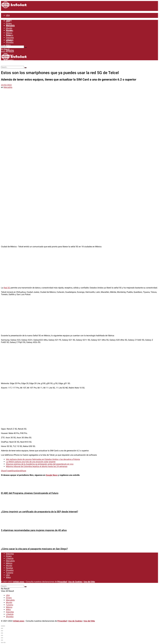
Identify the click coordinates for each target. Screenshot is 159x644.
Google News (52, 475)
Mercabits (10, 26)
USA (8, 15)
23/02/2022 (6, 85)
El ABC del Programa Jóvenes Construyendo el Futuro (30, 493)
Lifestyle (10, 40)
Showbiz (10, 42)
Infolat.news (19, 582)
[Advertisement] (79, 267)
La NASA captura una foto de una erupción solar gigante (31, 462)
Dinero (9, 23)
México (9, 33)
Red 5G (7, 288)
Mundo (9, 28)
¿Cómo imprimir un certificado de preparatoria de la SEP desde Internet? (40, 512)
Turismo (10, 31)
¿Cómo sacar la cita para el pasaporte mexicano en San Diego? (34, 549)
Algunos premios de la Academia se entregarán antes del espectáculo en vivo (40, 464)
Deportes (10, 50)
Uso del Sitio (89, 582)
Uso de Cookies (75, 582)
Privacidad (62, 582)
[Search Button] (25, 47)
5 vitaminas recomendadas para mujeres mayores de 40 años (34, 530)
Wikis (8, 45)
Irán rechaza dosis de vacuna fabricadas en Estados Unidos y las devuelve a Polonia (43, 459)
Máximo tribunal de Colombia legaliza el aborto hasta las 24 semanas (37, 466)
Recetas (9, 568)
